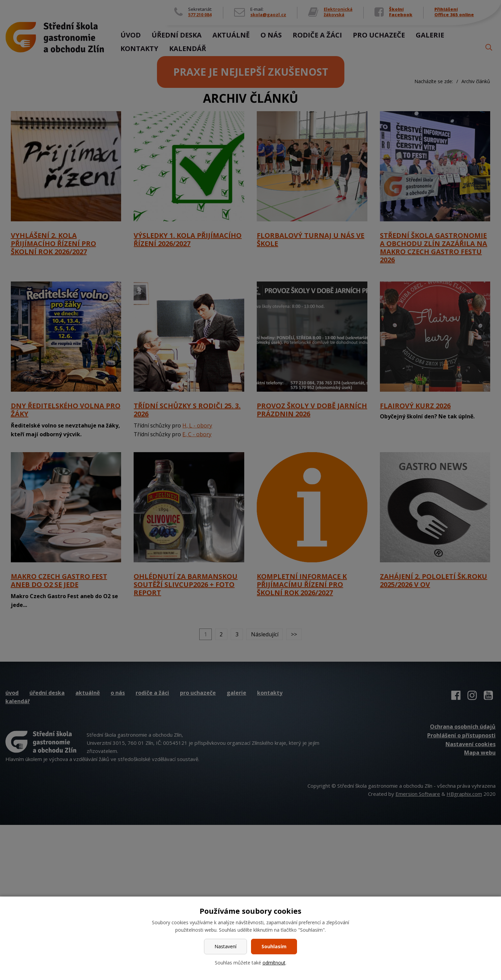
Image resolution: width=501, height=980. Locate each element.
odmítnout (274, 963)
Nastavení (225, 946)
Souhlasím (274, 946)
